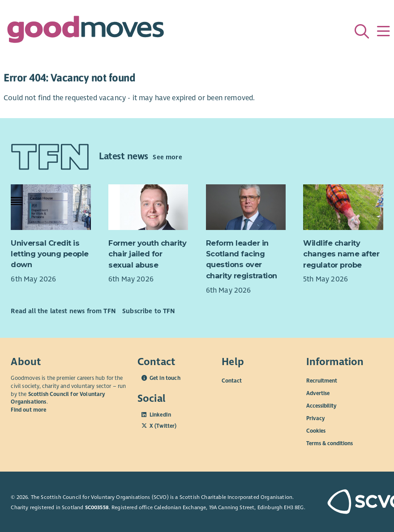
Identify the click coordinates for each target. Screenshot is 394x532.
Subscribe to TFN (149, 311)
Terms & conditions (330, 443)
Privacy (316, 418)
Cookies (316, 431)
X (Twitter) (163, 426)
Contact (232, 381)
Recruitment (322, 381)
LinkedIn (160, 415)
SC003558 (97, 507)
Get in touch (165, 378)
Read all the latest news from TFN (63, 311)
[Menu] (383, 31)
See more (167, 157)
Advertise (318, 393)
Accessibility (321, 406)
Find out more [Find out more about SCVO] (28, 410)
